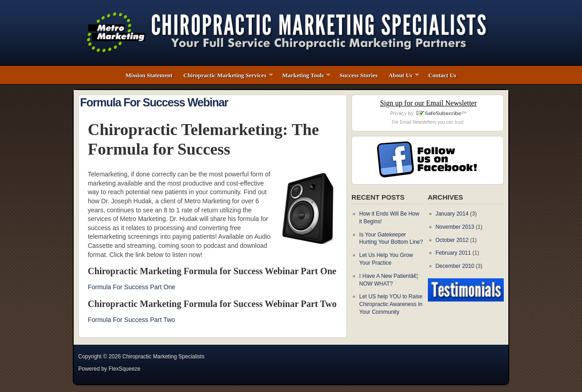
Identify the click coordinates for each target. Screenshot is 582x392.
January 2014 (452, 214)
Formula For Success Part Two (131, 320)
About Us (401, 75)
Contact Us (442, 75)
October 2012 (452, 240)
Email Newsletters (418, 122)
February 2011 (453, 253)
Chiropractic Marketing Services (225, 75)
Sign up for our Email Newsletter (429, 103)
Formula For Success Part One (132, 287)
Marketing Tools (303, 75)
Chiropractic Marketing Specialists (163, 357)
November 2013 (455, 227)
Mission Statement (149, 75)
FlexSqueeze (125, 369)
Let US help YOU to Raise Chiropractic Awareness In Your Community (391, 304)
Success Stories (359, 75)
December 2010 (455, 266)
